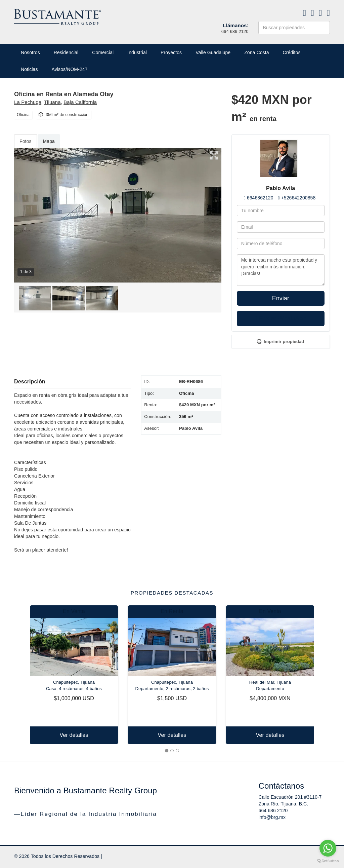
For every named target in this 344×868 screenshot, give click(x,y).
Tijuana (52, 102)
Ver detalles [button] (74, 735)
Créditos (292, 52)
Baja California (80, 102)
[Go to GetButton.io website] (328, 861)
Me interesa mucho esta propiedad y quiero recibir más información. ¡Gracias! (281, 270)
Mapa (49, 141)
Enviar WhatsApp (281, 318)
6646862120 (260, 198)
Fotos (26, 141)
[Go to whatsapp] (328, 848)
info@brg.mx (272, 817)
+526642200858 (298, 198)
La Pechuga (28, 102)
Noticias (29, 69)
